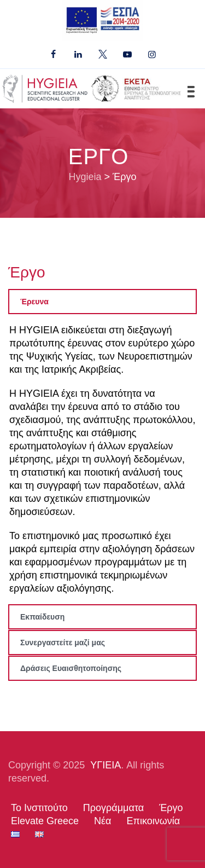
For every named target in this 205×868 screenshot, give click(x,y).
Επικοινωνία (154, 821)
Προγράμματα (113, 808)
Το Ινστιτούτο (39, 808)
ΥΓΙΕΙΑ (106, 765)
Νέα (102, 821)
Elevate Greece (45, 821)
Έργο (171, 808)
